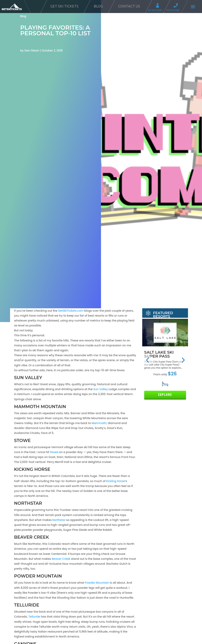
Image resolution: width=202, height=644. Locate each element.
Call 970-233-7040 (177, 6)
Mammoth (99, 423)
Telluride (34, 617)
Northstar (59, 520)
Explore (165, 395)
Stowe (54, 452)
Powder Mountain (97, 583)
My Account (159, 6)
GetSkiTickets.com (71, 311)
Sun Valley (101, 389)
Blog (98, 6)
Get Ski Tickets (64, 6)
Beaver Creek (61, 559)
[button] (147, 360)
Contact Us (129, 6)
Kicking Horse (115, 481)
